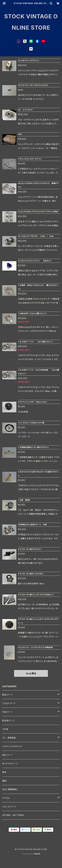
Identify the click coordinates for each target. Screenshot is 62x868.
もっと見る (31, 673)
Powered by (31, 854)
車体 (4, 772)
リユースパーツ (9, 807)
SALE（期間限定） (10, 789)
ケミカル (6, 798)
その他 (5, 729)
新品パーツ (7, 695)
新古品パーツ (8, 720)
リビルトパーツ (9, 703)
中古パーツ (7, 712)
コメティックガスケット (12, 746)
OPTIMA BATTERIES (13, 815)
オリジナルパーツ (10, 764)
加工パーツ (7, 755)
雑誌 (4, 781)
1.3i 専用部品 (9, 738)
